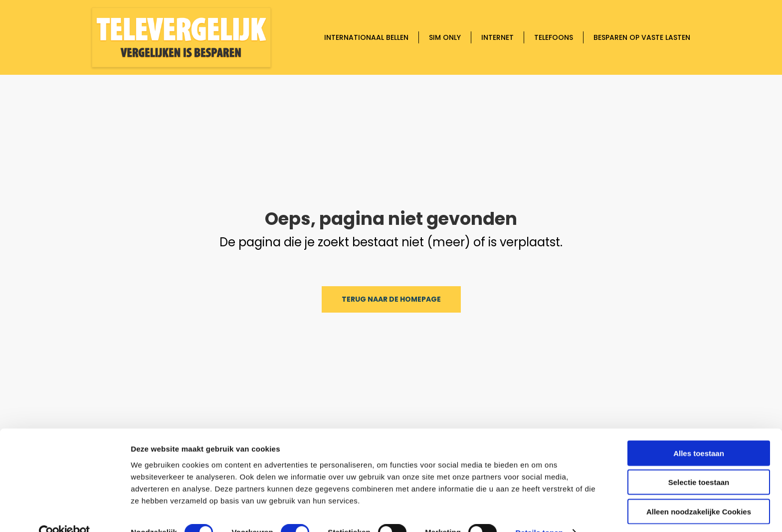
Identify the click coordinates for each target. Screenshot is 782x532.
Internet (497, 37)
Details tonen (539, 512)
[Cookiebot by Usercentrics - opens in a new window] (65, 513)
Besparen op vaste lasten (642, 37)
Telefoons (554, 37)
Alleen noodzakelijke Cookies (699, 491)
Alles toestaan (699, 433)
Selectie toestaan (699, 462)
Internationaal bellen (366, 37)
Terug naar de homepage (391, 299)
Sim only (445, 37)
